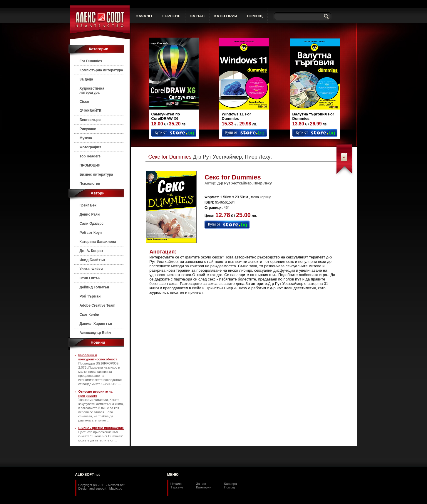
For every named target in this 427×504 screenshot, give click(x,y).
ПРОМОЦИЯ (90, 165)
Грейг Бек (88, 205)
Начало (176, 484)
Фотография (91, 147)
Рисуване (88, 129)
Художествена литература (92, 90)
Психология (90, 184)
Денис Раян (90, 214)
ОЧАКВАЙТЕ (91, 111)
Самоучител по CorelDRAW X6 (166, 116)
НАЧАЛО (144, 16)
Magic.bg (116, 488)
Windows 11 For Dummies (237, 116)
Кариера (231, 484)
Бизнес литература (96, 174)
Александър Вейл (95, 333)
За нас (201, 484)
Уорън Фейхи (91, 269)
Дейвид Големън (94, 287)
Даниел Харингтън (96, 324)
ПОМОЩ (255, 16)
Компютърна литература (101, 70)
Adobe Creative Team (98, 305)
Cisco (84, 102)
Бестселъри (90, 120)
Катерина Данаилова (98, 242)
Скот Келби (89, 315)
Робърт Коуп (91, 233)
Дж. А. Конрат (92, 251)
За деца (86, 79)
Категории (204, 487)
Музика (86, 138)
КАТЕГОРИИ (226, 16)
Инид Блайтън (92, 260)
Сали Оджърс (92, 224)
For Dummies (91, 61)
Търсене (177, 487)
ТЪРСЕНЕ (171, 16)
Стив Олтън (90, 278)
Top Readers (90, 156)
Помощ (230, 487)
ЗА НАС (197, 16)
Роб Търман (90, 296)
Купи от (161, 132)
